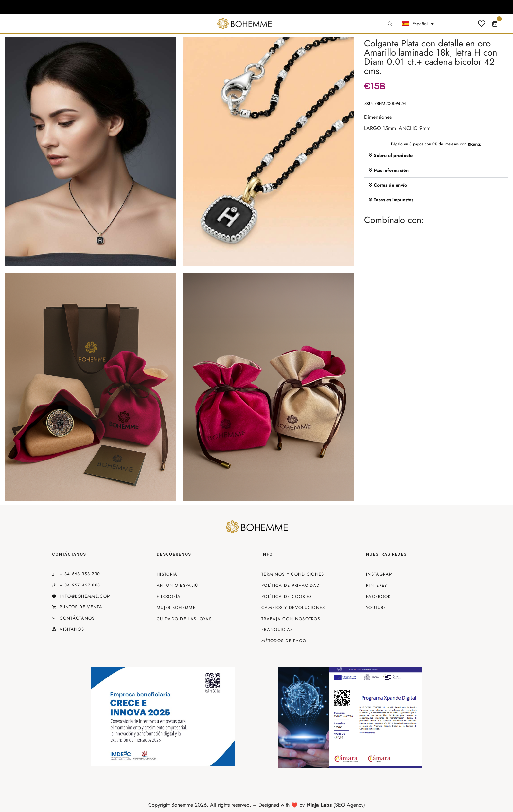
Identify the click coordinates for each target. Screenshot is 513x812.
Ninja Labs (319, 805)
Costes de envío (390, 185)
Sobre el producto (393, 155)
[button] (436, 156)
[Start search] (390, 24)
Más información (391, 170)
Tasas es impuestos (393, 200)
